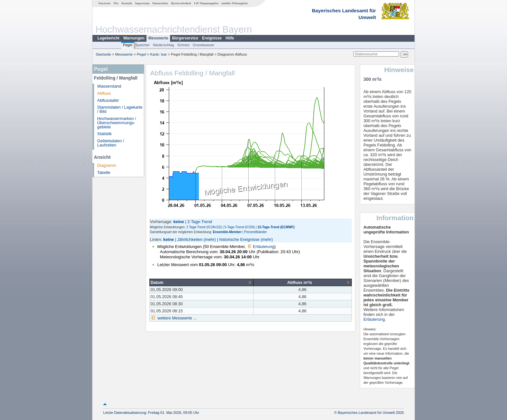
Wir (116, 3)
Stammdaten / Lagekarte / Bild (120, 109)
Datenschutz (160, 3)
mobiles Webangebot (235, 3)
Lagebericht (108, 38)
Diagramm (107, 165)
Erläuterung (261, 247)
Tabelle (104, 172)
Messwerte (158, 38)
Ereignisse (212, 38)
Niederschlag (163, 45)
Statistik (105, 134)
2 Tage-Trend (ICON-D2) (204, 227)
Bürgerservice (185, 38)
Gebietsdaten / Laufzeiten (111, 143)
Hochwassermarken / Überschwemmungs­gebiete (117, 123)
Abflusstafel (108, 100)
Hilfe (230, 38)
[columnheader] (201, 282)
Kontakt (127, 3)
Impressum (142, 3)
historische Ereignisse (239, 239)
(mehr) (210, 239)
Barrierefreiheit (181, 3)
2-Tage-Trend (200, 222)
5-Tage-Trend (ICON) (240, 227)
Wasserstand (109, 86)
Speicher (143, 45)
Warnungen (134, 38)
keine (169, 239)
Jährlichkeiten (190, 239)
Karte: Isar (159, 54)
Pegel (128, 45)
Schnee (183, 45)
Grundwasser (204, 45)
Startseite (105, 3)
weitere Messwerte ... (177, 318)
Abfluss (104, 93)
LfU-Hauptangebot (206, 3)
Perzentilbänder (255, 232)
